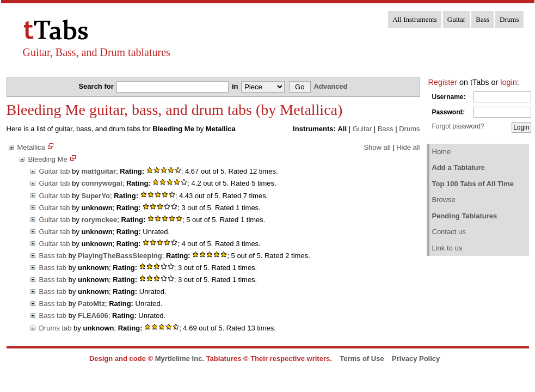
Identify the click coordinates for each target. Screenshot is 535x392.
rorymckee (100, 220)
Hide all (408, 147)
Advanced (330, 86)
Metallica (31, 147)
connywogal (102, 183)
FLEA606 (93, 316)
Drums (509, 19)
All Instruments (414, 19)
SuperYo (96, 196)
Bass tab (53, 256)
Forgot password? (458, 126)
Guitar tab (55, 171)
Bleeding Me (48, 159)
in (236, 86)
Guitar (456, 19)
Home (442, 152)
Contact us (449, 232)
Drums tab (56, 328)
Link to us (447, 248)
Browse (444, 200)
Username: (449, 97)
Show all (377, 147)
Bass (482, 19)
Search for (97, 86)
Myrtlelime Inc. (180, 359)
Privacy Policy (416, 359)
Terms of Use (362, 359)
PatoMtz (91, 304)
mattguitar (99, 171)
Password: (449, 112)
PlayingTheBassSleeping (120, 256)
